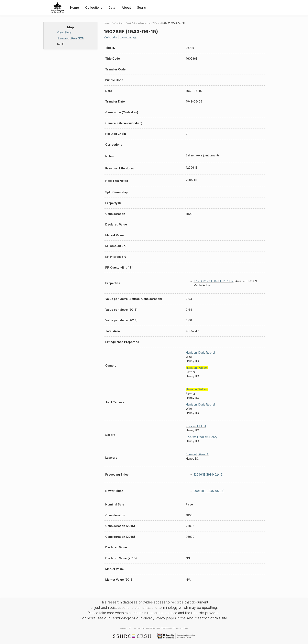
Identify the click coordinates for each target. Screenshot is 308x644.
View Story (64, 32)
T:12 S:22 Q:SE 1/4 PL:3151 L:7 (214, 281)
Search (142, 7)
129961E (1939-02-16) (209, 474)
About (126, 7)
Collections (94, 7)
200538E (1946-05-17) (209, 491)
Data (112, 7)
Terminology (128, 37)
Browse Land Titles (149, 23)
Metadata (110, 37)
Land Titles (132, 23)
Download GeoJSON (71, 38)
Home (75, 7)
